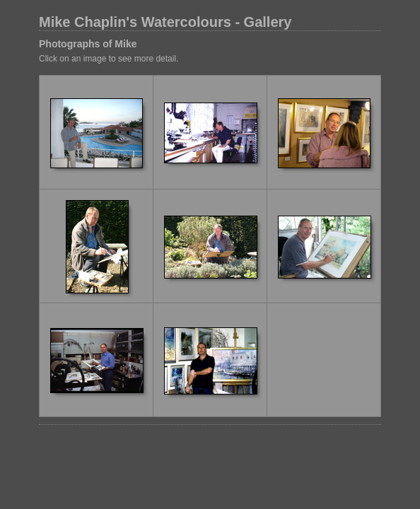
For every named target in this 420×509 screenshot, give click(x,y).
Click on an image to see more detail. (109, 59)
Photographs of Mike (88, 44)
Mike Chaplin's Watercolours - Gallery (165, 22)
